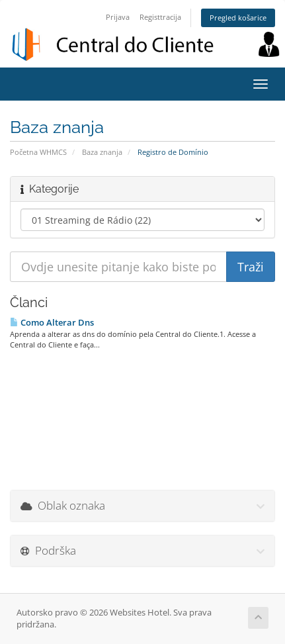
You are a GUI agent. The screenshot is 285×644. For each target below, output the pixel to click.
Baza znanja (102, 152)
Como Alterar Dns (52, 322)
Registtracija (160, 17)
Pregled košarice (238, 18)
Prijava (118, 17)
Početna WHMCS (38, 152)
